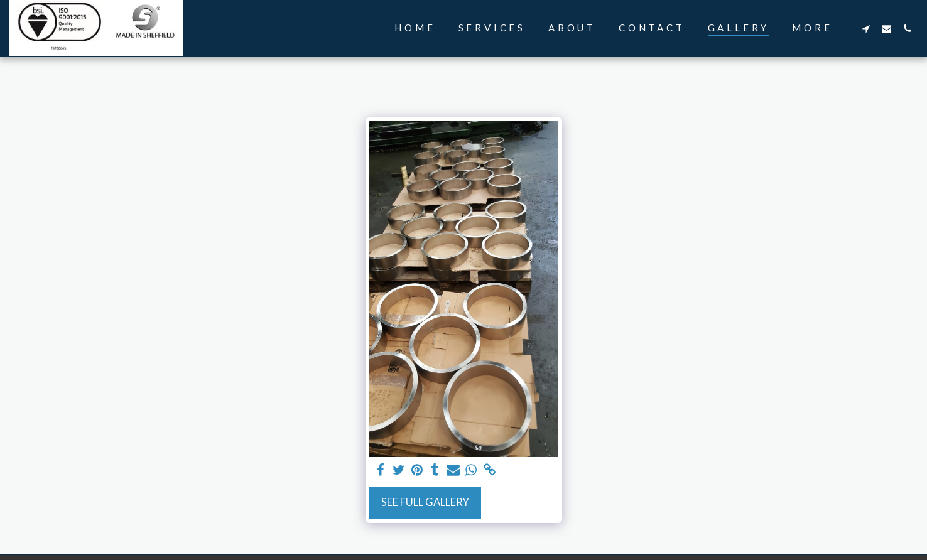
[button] (866, 28)
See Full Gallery (425, 502)
